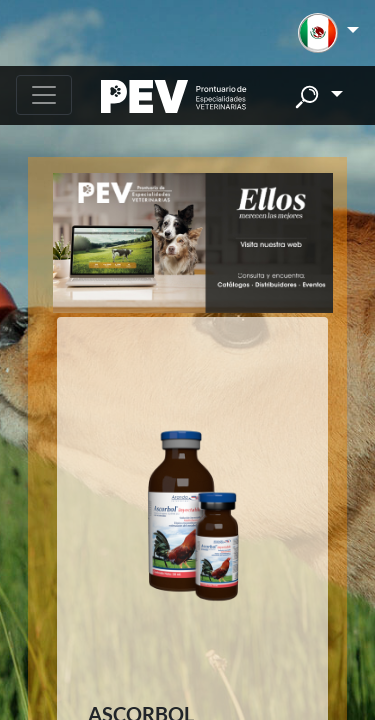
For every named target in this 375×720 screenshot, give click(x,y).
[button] (328, 33)
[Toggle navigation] (44, 95)
